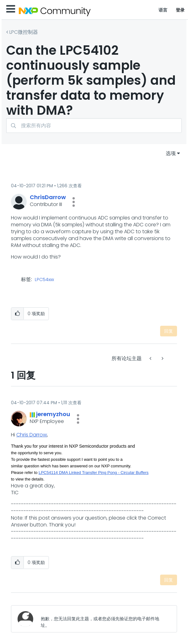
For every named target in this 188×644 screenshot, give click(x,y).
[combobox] (94, 126)
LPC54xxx (44, 280)
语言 (163, 10)
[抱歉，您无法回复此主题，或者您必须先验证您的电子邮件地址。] (104, 619)
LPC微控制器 (24, 32)
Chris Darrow (32, 435)
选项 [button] (171, 153)
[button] (74, 202)
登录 (180, 10)
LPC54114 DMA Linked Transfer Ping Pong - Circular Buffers (94, 473)
